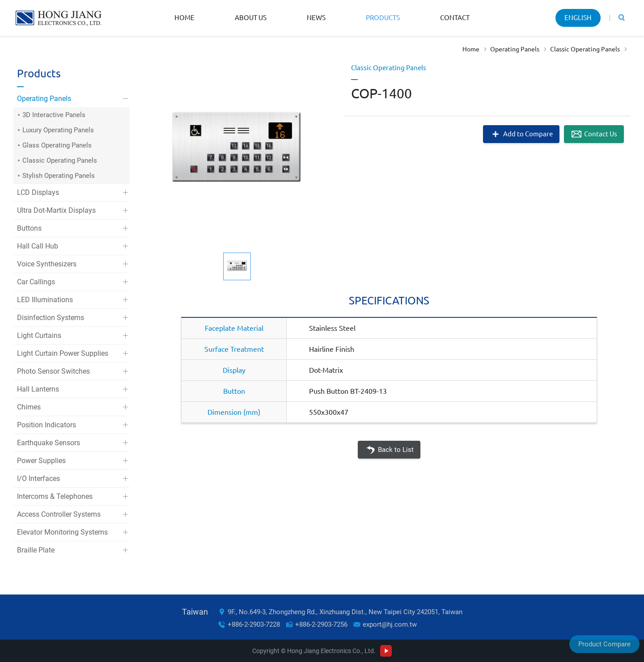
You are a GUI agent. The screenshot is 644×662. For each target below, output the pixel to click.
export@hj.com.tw (390, 624)
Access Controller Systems (59, 514)
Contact (455, 18)
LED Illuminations (45, 300)
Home (184, 18)
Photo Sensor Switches (53, 371)
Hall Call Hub (38, 246)
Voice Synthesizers (47, 264)
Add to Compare (528, 134)
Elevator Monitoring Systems (62, 532)
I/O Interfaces (38, 479)
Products (383, 18)
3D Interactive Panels (54, 115)
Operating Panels (515, 49)
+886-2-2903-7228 (254, 624)
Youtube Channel (386, 651)
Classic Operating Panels (585, 49)
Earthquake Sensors (49, 443)
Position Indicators (47, 425)
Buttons (29, 228)
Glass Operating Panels (57, 145)
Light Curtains (39, 335)
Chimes (29, 407)
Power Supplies (41, 461)
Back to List (396, 450)
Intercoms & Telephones (55, 496)
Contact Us (601, 134)
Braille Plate (36, 550)
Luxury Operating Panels (58, 130)
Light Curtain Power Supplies (63, 353)
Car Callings (36, 282)
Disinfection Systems (51, 318)
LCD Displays (38, 192)
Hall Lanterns (38, 389)
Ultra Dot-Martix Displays (56, 210)
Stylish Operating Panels (59, 176)
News (316, 18)
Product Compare (604, 644)
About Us (251, 18)
